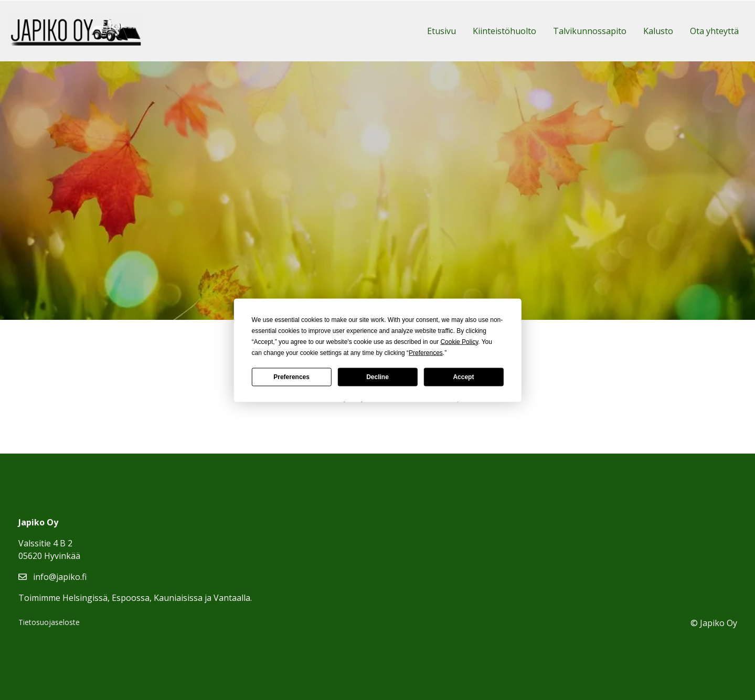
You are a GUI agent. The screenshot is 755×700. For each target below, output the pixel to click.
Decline (377, 377)
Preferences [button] (426, 352)
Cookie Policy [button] (459, 341)
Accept (463, 377)
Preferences (291, 377)
